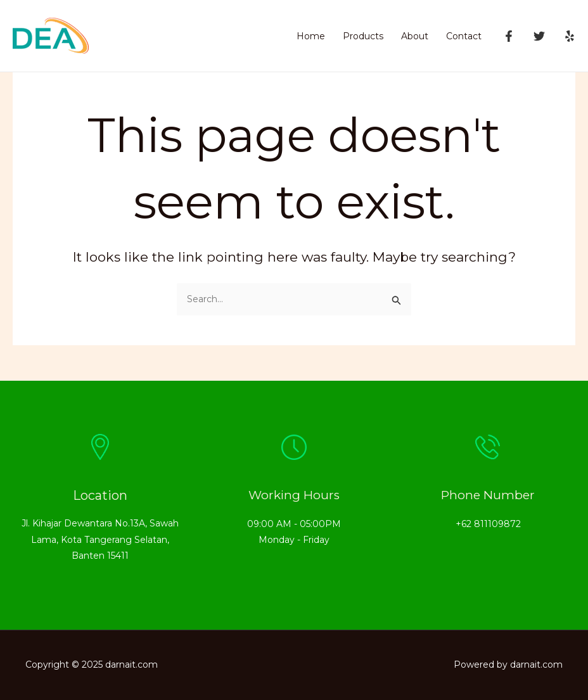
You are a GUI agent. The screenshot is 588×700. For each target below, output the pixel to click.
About (415, 36)
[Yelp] (570, 36)
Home (311, 36)
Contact (464, 36)
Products (363, 36)
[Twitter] (539, 36)
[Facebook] (509, 36)
